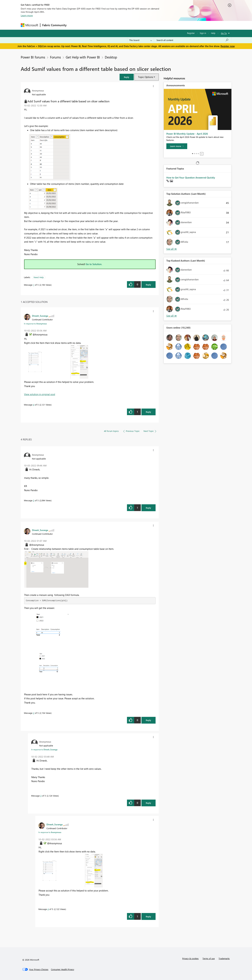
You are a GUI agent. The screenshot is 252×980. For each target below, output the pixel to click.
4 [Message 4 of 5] (34, 405)
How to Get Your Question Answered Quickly (191, 178)
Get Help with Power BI (83, 57)
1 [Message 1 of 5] (34, 285)
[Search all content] (193, 40)
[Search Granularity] (141, 40)
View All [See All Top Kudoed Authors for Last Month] (172, 316)
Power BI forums (33, 57)
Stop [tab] (202, 154)
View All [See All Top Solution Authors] (172, 249)
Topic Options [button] (146, 77)
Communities (115, 25)
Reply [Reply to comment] (148, 412)
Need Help (39, 277)
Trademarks (224, 958)
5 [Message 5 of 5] (34, 500)
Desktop (111, 57)
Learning (142, 25)
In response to (35, 324)
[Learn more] (177, 146)
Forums (74, 25)
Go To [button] (224, 33)
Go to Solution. (94, 264)
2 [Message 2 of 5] (34, 713)
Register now (228, 46)
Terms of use (209, 958)
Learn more (27, 15)
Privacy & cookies (190, 958)
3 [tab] (196, 154)
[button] (127, 77)
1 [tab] (193, 154)
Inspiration (88, 25)
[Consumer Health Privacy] (63, 969)
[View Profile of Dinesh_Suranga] (40, 316)
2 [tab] (194, 154)
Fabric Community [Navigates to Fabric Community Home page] (54, 25)
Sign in (203, 33)
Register (191, 33)
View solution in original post (40, 394)
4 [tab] (198, 154)
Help (213, 33)
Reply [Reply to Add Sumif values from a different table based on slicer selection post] (148, 285)
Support (156, 25)
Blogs (130, 25)
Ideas (101, 25)
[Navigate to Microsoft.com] (29, 25)
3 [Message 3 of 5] (41, 796)
